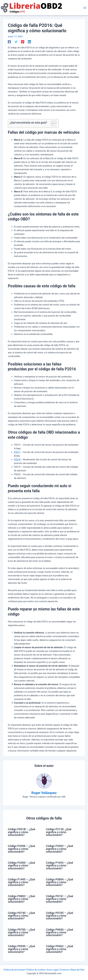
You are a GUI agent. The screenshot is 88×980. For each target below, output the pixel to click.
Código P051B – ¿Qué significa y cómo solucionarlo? (22, 832)
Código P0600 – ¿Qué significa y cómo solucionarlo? (59, 932)
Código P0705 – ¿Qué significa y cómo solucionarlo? (59, 916)
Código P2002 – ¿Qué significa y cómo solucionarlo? (59, 849)
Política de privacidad (14, 970)
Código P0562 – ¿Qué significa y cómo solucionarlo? (59, 949)
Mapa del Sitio (77, 970)
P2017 (17, 452)
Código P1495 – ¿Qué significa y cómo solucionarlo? (21, 882)
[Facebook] (9, 42)
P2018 (17, 460)
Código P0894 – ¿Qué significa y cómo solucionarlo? (59, 882)
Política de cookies (36, 970)
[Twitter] (16, 42)
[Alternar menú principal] (85, 8)
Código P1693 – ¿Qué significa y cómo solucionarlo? (59, 865)
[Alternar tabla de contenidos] (52, 123)
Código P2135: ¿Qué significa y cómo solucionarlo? (59, 832)
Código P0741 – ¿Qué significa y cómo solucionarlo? (59, 899)
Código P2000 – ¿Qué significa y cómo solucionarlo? (21, 865)
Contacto (64, 970)
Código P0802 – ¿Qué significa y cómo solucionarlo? (21, 899)
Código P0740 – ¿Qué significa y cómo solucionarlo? (21, 916)
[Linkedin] (29, 42)
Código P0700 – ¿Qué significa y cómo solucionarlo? (21, 932)
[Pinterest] (23, 42)
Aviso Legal (52, 970)
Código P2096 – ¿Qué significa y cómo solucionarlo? (21, 849)
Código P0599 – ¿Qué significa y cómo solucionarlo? (21, 949)
